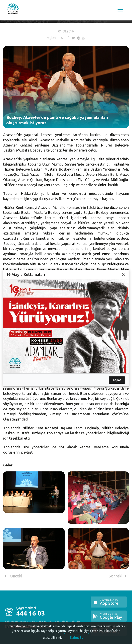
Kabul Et (77, 639)
